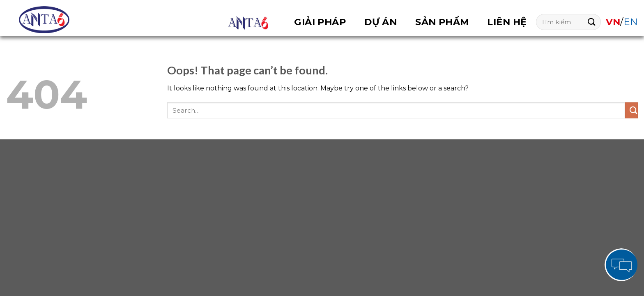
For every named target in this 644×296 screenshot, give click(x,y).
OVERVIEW (248, 23)
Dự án (381, 22)
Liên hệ (507, 22)
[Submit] (590, 22)
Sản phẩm (442, 22)
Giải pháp (320, 22)
